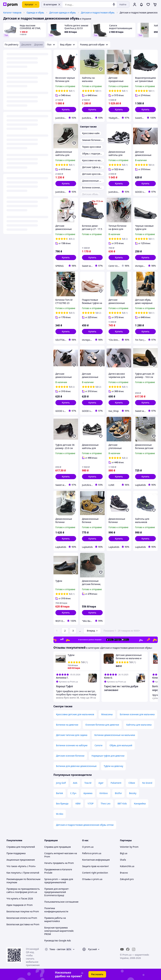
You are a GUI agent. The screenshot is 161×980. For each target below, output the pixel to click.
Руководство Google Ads (58, 940)
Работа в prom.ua (92, 853)
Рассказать (97, 974)
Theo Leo (106, 803)
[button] (66, 110)
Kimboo (104, 793)
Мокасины (107, 714)
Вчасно (124, 873)
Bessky (133, 793)
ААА (75, 783)
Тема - (57, 949)
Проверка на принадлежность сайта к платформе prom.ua (23, 890)
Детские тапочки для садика (72, 735)
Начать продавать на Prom (59, 863)
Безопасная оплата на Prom (22, 918)
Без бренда (62, 803)
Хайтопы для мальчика (139, 725)
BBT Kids (122, 803)
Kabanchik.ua (127, 866)
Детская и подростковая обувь (98, 13)
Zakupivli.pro (127, 879)
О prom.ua (88, 847)
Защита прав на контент (95, 866)
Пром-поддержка (16, 853)
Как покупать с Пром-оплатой (23, 873)
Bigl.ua (124, 853)
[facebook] (128, 949)
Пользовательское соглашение (61, 902)
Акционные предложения (21, 860)
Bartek (60, 793)
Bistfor (118, 793)
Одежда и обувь (35, 13)
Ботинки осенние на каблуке (72, 745)
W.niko (60, 814)
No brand (147, 783)
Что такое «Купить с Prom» (21, 866)
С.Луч (73, 793)
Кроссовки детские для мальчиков (75, 714)
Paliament (116, 783)
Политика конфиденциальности (56, 910)
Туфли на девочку (113, 766)
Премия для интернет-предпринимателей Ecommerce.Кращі (57, 892)
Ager (101, 783)
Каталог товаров (12, 13)
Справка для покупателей (21, 847)
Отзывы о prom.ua (92, 879)
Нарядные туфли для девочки (108, 756)
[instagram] (134, 949)
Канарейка (140, 803)
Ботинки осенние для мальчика (137, 714)
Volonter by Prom (129, 847)
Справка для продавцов (58, 847)
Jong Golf (61, 783)
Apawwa (88, 793)
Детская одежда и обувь (63, 13)
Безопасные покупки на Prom (23, 911)
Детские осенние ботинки (70, 756)
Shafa (123, 860)
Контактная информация (96, 860)
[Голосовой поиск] (114, 5)
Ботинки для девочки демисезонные (76, 766)
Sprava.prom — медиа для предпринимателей (59, 881)
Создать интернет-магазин (59, 853)
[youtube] (122, 949)
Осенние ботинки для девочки (102, 725)
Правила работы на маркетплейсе (55, 919)
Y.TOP (91, 803)
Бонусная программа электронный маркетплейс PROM (59, 931)
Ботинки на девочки (67, 725)
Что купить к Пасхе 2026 (20, 898)
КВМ (78, 803)
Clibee (132, 783)
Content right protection (95, 873)
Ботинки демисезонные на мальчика (115, 735)
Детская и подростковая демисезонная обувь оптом (85, 825)
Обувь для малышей (121, 745)
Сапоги (98, 745)
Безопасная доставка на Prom (23, 924)
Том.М (88, 783)
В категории (52, 4)
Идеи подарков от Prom (20, 905)
